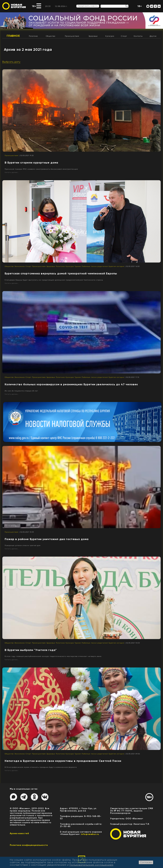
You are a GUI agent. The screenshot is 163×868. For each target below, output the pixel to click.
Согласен (146, 862)
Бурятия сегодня (116, 266)
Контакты (138, 36)
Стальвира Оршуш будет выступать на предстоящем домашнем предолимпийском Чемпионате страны (54, 280)
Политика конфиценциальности (29, 845)
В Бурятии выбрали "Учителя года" (31, 650)
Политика (33, 36)
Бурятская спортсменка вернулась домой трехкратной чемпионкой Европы (61, 273)
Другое (153, 36)
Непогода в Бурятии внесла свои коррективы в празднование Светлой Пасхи (63, 761)
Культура (110, 36)
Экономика (20, 266)
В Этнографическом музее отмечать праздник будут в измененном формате (41, 767)
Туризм (78, 266)
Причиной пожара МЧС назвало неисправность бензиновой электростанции (41, 169)
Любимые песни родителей (95, 266)
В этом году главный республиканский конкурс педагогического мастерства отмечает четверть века (53, 656)
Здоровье (93, 36)
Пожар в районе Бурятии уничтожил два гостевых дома (47, 539)
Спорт (124, 36)
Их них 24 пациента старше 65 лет (21, 391)
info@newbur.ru (90, 834)
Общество (51, 36)
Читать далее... (12, 172)
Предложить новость (88, 6)
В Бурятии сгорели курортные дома (31, 163)
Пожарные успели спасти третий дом (23, 545)
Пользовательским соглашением (91, 865)
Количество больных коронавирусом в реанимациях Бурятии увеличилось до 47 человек (71, 384)
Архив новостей (19, 833)
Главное (13, 36)
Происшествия (72, 36)
